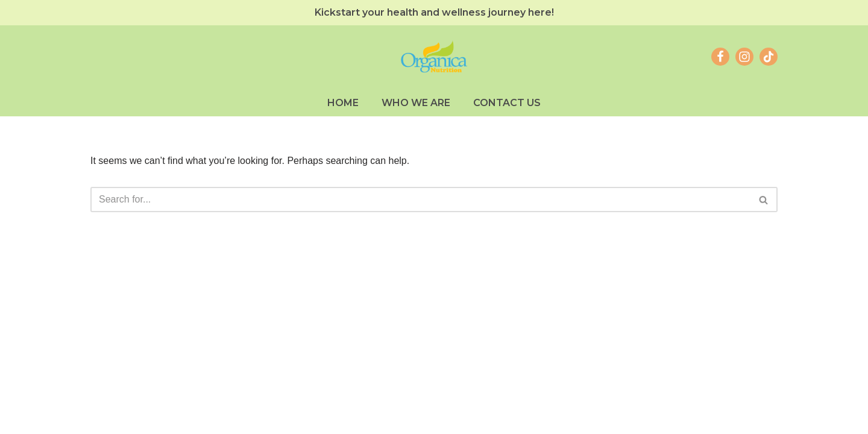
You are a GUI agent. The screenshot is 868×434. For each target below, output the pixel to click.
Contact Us (507, 103)
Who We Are (416, 103)
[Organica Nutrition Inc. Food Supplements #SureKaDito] (434, 57)
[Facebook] (720, 57)
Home (343, 103)
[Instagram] (744, 57)
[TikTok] (769, 57)
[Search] (420, 200)
